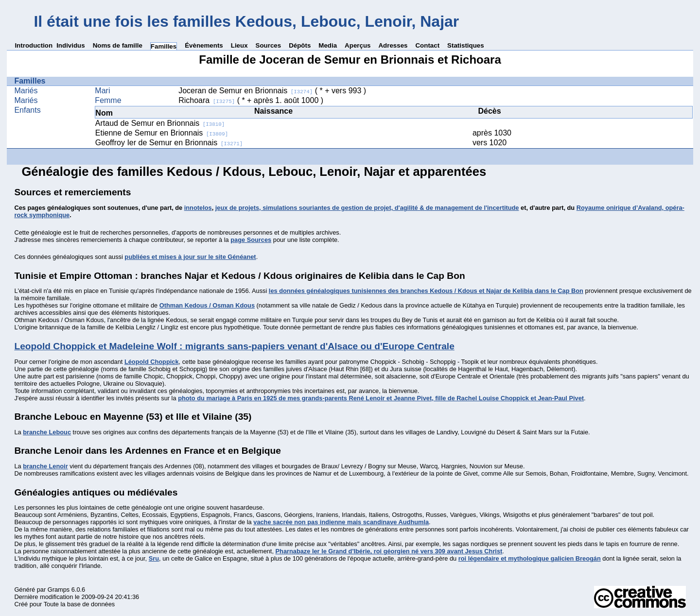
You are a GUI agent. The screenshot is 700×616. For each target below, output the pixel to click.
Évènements (204, 45)
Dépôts (300, 45)
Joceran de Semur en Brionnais (245, 91)
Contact (427, 45)
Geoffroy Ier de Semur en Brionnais (169, 143)
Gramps (59, 590)
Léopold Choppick (152, 362)
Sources (269, 45)
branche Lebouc (47, 432)
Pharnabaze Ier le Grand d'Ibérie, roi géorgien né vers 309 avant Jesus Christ (389, 551)
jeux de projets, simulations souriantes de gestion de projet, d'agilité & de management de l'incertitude (367, 208)
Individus (71, 45)
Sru (154, 558)
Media (328, 45)
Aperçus (358, 45)
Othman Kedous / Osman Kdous (207, 305)
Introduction (34, 45)
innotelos (198, 208)
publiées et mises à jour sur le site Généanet (190, 257)
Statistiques (466, 45)
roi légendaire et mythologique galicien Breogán (530, 558)
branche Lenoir (45, 466)
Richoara (207, 100)
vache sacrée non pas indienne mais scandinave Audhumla (341, 522)
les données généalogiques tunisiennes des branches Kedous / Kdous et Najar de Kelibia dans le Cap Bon (426, 291)
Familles (164, 46)
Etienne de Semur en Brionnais (162, 133)
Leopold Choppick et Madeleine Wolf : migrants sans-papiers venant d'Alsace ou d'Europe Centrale (234, 346)
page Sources (251, 240)
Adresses (393, 45)
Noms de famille (118, 45)
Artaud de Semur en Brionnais (160, 123)
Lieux (239, 45)
